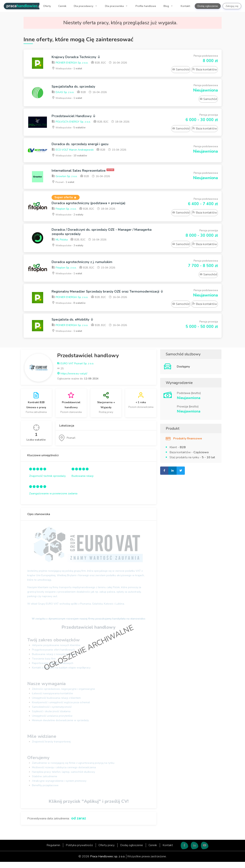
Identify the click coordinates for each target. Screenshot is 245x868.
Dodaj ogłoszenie (208, 6)
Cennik (62, 6)
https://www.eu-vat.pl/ (72, 380)
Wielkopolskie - (68, 69)
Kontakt (185, 6)
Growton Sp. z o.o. (64, 178)
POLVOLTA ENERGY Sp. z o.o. (71, 122)
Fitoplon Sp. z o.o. (64, 211)
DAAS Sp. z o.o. (63, 93)
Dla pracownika (115, 6)
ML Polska (60, 243)
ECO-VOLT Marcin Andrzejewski (73, 150)
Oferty (47, 6)
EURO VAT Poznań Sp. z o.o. (76, 370)
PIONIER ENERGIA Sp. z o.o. (70, 63)
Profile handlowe (146, 6)
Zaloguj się (232, 6)
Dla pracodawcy (84, 6)
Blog (167, 6)
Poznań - (64, 183)
